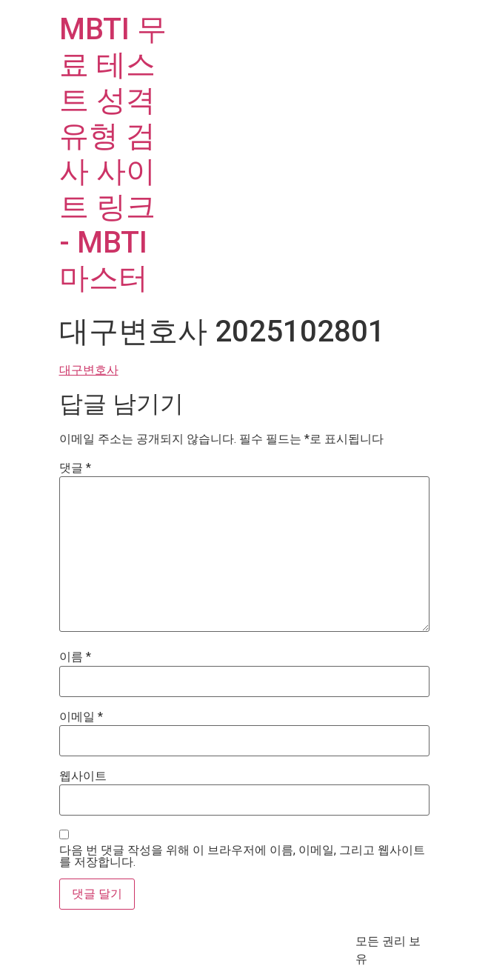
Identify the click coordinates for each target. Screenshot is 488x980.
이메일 (81, 717)
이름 (75, 657)
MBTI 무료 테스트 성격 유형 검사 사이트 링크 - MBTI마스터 (113, 154)
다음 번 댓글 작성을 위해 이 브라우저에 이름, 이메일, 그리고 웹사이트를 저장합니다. (242, 856)
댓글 (75, 468)
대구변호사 (89, 370)
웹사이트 (83, 776)
